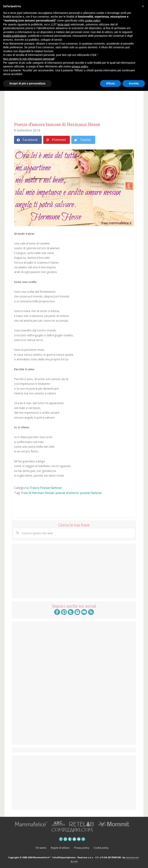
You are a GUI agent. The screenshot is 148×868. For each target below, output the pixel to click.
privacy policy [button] (80, 66)
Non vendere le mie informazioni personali (29, 59)
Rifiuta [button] (111, 83)
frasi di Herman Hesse (37, 493)
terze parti (64, 24)
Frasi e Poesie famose (46, 488)
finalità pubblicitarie (15, 36)
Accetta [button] (134, 83)
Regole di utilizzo (60, 848)
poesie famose (91, 493)
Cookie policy (101, 848)
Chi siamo (41, 848)
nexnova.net (132, 857)
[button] (143, 6)
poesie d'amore (67, 493)
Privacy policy (82, 848)
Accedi (74, 861)
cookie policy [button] (93, 21)
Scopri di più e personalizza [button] (27, 83)
